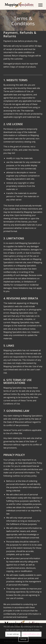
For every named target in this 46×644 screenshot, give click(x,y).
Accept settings (13, 634)
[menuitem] (39, 5)
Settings (23, 639)
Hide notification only (31, 634)
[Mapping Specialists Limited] (19, 5)
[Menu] (39, 5)
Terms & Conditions (23, 21)
